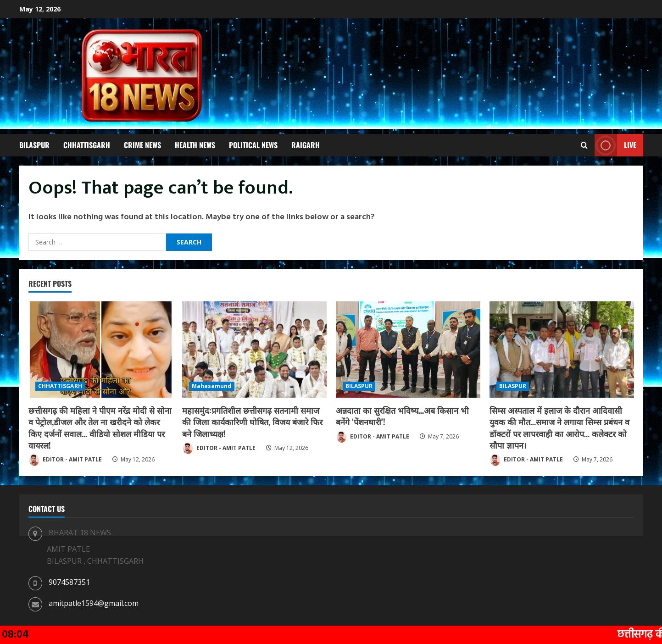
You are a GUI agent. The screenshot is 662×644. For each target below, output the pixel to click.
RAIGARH (306, 145)
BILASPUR (34, 145)
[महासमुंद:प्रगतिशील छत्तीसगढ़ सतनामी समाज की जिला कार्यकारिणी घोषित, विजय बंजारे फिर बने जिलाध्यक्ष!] (254, 350)
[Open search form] (584, 145)
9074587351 (69, 582)
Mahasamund (212, 386)
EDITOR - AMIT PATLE (65, 460)
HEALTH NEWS (195, 145)
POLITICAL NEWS (253, 145)
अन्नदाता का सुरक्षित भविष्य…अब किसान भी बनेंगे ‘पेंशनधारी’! (402, 416)
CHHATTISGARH (87, 145)
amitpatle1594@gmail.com (94, 603)
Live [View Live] (615, 145)
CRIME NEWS (142, 145)
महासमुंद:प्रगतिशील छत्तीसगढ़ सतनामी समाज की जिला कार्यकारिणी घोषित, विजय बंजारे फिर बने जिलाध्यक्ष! (252, 422)
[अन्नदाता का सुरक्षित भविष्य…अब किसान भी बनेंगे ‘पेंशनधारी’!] (408, 350)
